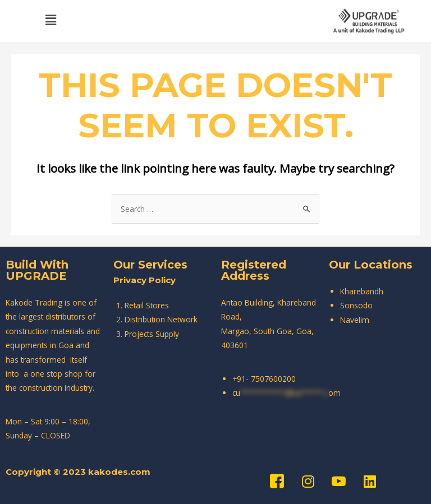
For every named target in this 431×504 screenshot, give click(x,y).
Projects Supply (152, 334)
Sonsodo (356, 305)
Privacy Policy (145, 280)
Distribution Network (161, 319)
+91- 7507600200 (264, 379)
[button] (51, 20)
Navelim (355, 320)
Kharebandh (362, 291)
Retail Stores (147, 305)
